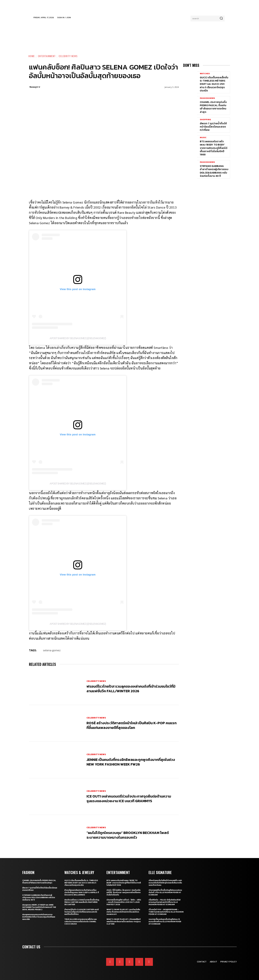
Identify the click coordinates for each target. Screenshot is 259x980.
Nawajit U (35, 87)
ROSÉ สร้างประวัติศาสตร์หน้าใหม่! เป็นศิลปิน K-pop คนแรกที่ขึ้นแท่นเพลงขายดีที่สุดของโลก (132, 725)
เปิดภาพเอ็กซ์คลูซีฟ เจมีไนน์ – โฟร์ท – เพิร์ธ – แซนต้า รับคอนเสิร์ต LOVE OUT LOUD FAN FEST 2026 (124, 902)
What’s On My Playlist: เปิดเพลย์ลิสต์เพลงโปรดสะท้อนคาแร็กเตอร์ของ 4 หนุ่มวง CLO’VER (124, 922)
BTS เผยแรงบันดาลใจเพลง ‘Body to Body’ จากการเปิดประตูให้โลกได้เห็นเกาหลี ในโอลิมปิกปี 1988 (214, 148)
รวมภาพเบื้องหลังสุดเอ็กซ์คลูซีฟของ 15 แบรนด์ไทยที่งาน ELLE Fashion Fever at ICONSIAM (165, 922)
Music (203, 137)
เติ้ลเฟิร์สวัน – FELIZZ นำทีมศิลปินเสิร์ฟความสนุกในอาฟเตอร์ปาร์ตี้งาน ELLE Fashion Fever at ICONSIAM (164, 902)
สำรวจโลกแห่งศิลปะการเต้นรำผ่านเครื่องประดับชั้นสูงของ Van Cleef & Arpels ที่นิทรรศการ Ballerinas (82, 892)
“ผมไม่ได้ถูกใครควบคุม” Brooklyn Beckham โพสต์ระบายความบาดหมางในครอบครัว (128, 835)
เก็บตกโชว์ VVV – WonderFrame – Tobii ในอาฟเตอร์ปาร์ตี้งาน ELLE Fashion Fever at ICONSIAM (166, 912)
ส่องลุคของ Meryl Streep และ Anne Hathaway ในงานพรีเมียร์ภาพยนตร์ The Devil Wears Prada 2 (39, 907)
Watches (205, 74)
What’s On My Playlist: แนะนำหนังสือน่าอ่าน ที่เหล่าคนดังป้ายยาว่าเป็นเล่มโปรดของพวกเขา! (123, 912)
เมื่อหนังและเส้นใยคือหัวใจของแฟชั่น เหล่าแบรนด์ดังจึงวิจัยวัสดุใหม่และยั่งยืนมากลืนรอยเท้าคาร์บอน (165, 883)
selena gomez (52, 650)
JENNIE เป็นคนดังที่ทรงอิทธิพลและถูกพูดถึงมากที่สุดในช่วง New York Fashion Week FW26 (131, 762)
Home (32, 56)
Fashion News (207, 98)
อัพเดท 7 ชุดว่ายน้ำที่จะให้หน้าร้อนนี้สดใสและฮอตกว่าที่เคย (213, 127)
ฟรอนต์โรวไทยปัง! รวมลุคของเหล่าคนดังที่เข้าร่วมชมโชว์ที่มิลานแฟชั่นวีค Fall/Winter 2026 (131, 689)
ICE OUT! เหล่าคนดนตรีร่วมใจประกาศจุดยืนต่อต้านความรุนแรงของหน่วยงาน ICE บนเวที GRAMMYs (129, 799)
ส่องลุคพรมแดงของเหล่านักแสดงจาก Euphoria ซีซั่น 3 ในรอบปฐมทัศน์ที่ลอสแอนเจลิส (39, 917)
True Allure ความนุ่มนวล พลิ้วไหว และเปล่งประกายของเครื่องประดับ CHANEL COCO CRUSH (81, 922)
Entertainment (47, 56)
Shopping (205, 120)
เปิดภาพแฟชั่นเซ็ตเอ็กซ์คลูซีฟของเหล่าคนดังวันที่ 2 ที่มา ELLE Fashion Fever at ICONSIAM (165, 892)
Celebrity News (68, 56)
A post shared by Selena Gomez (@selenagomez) (78, 338)
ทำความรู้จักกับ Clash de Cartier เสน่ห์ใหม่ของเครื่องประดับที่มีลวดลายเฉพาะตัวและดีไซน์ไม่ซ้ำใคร (82, 912)
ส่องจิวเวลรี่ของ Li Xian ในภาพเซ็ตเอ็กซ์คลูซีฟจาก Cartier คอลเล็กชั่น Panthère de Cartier (82, 902)
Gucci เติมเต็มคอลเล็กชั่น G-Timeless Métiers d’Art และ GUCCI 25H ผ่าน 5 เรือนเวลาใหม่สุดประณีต (214, 84)
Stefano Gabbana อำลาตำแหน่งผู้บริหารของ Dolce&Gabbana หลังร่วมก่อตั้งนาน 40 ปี (214, 171)
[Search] (221, 19)
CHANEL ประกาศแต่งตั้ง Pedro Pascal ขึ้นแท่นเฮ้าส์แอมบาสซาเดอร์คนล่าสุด (213, 107)
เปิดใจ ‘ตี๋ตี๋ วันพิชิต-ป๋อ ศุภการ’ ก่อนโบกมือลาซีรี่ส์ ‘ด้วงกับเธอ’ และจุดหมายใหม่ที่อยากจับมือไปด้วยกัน (124, 892)
